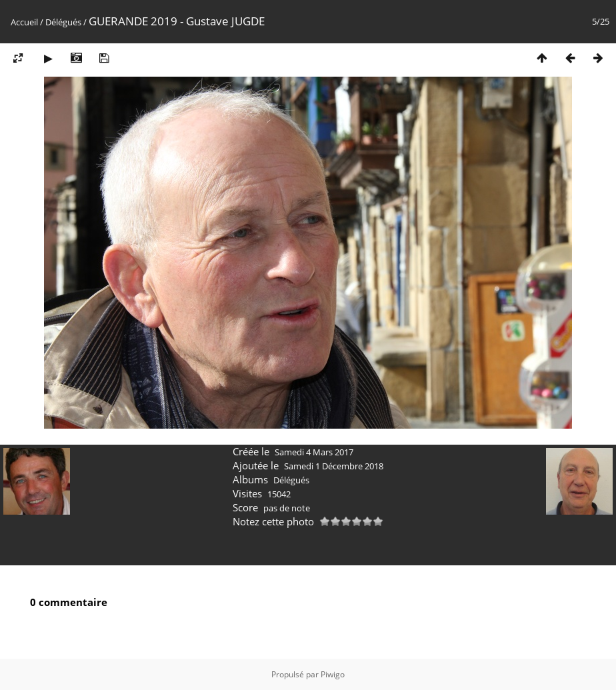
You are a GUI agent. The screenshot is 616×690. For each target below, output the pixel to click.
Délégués (63, 22)
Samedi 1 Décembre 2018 (334, 466)
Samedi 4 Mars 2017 (314, 452)
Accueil (24, 22)
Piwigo (333, 674)
